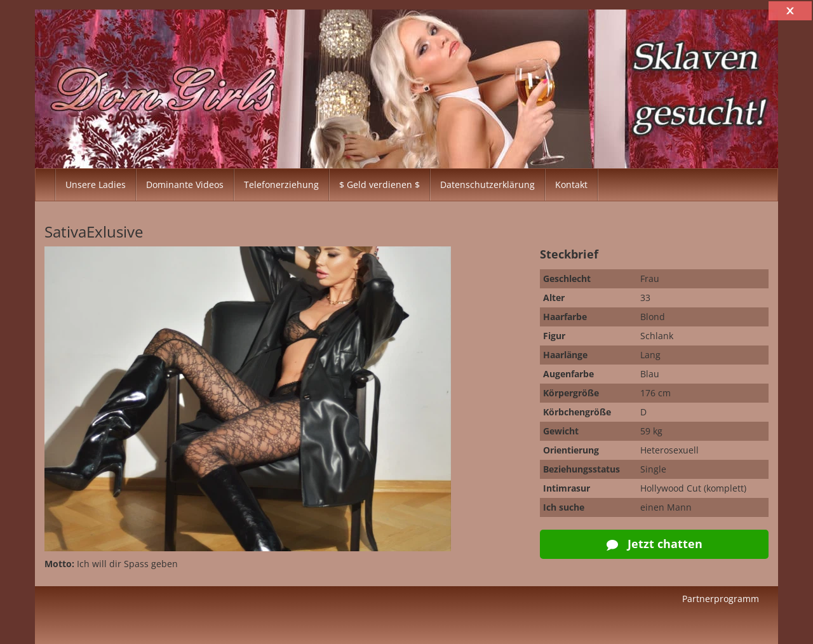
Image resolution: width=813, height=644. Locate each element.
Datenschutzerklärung (487, 184)
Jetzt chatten (655, 544)
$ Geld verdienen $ (380, 184)
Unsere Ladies (96, 184)
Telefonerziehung (281, 184)
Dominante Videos (185, 184)
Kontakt (571, 184)
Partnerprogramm (721, 599)
